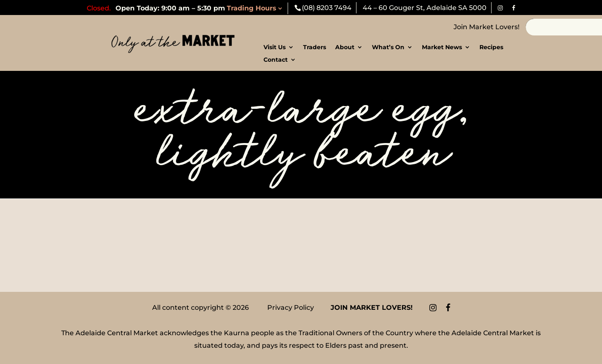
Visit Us (275, 48)
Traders (315, 48)
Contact (276, 60)
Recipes (491, 48)
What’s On (388, 48)
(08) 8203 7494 (327, 8)
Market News (442, 48)
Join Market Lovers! (487, 27)
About (345, 48)
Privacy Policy (291, 308)
